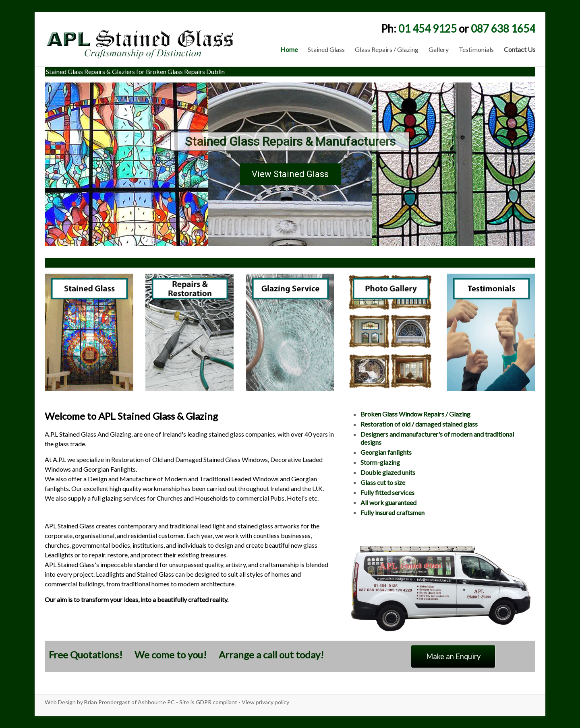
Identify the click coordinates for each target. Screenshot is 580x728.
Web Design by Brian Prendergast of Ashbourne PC (110, 702)
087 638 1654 (503, 29)
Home (289, 49)
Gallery (439, 49)
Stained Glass (326, 49)
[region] (290, 164)
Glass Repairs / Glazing (387, 49)
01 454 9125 (428, 29)
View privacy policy (265, 702)
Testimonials (476, 49)
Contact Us (520, 49)
